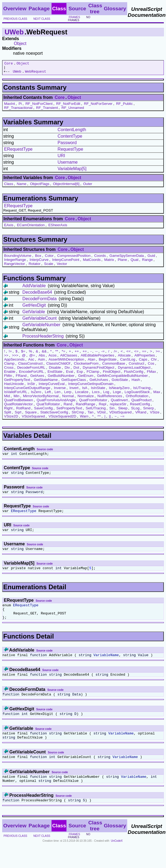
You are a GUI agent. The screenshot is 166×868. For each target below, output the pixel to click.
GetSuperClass (74, 382)
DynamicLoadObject (134, 370)
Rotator (34, 266)
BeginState (108, 362)
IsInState (98, 390)
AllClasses (69, 358)
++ (77, 354)
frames (74, 17)
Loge (117, 394)
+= (85, 354)
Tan (91, 415)
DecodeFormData (40, 301)
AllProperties (145, 358)
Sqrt (18, 415)
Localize (82, 394)
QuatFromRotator (93, 402)
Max (157, 394)
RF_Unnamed (73, 110)
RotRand (23, 411)
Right (8, 411)
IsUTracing (142, 390)
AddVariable (34, 288)
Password (67, 145)
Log (106, 394)
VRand (141, 415)
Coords (100, 258)
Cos (151, 366)
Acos (53, 358)
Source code (45, 452)
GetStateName (46, 382)
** (57, 354)
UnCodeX (117, 860)
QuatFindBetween (19, 402)
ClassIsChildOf (58, 366)
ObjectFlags (40, 186)
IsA (85, 390)
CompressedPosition (74, 258)
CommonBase (114, 366)
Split (8, 415)
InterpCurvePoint (66, 262)
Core (9, 64)
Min (16, 398)
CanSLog (128, 362)
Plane (122, 262)
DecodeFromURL (31, 370)
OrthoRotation (137, 398)
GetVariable (34, 314)
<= (136, 354)
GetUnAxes (99, 382)
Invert (74, 390)
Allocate (124, 358)
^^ (99, 419)
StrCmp (78, 415)
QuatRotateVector (18, 407)
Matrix (109, 262)
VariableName (106, 667)
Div (67, 370)
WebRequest (36, 74)
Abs (42, 358)
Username (68, 165)
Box (38, 258)
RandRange (86, 407)
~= (122, 419)
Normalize (86, 398)
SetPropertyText (69, 411)
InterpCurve (39, 262)
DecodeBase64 (37, 295)
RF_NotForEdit (68, 106)
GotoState (120, 382)
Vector (62, 266)
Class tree (95, 9)
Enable (10, 374)
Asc (31, 362)
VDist (101, 415)
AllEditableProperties (97, 358)
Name (22, 186)
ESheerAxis (58, 227)
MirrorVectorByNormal (41, 398)
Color (49, 258)
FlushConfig (134, 374)
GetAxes (37, 378)
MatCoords (92, 262)
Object (20, 43)
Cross (9, 370)
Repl (102, 407)
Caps (143, 362)
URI (61, 158)
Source (77, 9)
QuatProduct (141, 402)
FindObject (111, 374)
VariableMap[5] (72, 171)
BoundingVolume (18, 258)
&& (44, 354)
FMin (8, 378)
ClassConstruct (30, 366)
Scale (49, 266)
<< (129, 354)
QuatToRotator (48, 407)
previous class (15, 19)
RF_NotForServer (98, 106)
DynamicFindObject (98, 370)
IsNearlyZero (119, 390)
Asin (41, 362)
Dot (76, 370)
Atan (91, 362)
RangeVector (15, 266)
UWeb (14, 32)
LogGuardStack (137, 394)
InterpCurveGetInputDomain (91, 386)
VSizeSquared (33, 419)
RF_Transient (47, 110)
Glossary (115, 9)
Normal (68, 398)
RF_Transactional (18, 110)
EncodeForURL (31, 374)
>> (6, 358)
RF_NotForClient (39, 106)
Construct (137, 366)
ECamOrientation (31, 227)
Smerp (149, 411)
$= (23, 354)
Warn (84, 419)
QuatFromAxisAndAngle (56, 402)
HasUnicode (14, 386)
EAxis (9, 227)
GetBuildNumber (61, 378)
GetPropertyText (17, 382)
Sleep (123, 411)
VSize (155, 415)
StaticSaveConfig (54, 415)
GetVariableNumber (41, 327)
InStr (31, 386)
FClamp (93, 374)
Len (58, 394)
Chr (154, 362)
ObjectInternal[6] (66, 186)
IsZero (36, 394)
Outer (87, 186)
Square (31, 415)
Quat (134, 262)
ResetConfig (140, 407)
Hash (136, 382)
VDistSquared (120, 415)
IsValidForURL (16, 394)
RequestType (70, 152)
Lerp (68, 394)
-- (96, 354)
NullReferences (110, 398)
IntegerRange (15, 262)
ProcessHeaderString (43, 339)
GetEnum (86, 378)
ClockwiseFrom (86, 366)
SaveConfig (44, 411)
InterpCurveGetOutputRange (27, 390)
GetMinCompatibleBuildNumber (122, 378)
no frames (79, 19)
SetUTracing (96, 411)
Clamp (9, 366)
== (144, 354)
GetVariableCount (40, 321)
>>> (15, 358)
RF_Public (124, 106)
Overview (15, 9)
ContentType (70, 139)
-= (103, 354)
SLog (135, 411)
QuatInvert (119, 402)
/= (116, 354)
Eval (69, 374)
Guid (151, 258)
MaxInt (9, 106)
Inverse (60, 390)
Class (9, 186)
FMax (151, 374)
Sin (112, 411)
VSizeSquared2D (62, 419)
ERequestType (18, 152)
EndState (55, 374)
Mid (7, 398)
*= (64, 354)
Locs (96, 394)
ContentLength (72, 132)
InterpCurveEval (52, 386)
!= (10, 354)
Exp (80, 374)
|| (110, 419)
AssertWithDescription (66, 362)
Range (147, 262)
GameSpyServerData (127, 258)
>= (158, 354)
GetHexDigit (34, 308)
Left (48, 394)
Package (39, 9)
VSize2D (11, 419)
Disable (55, 370)
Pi (20, 106)
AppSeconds (14, 362)
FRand (21, 378)
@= (32, 358)
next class (42, 19)
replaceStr (118, 407)
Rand (68, 407)
